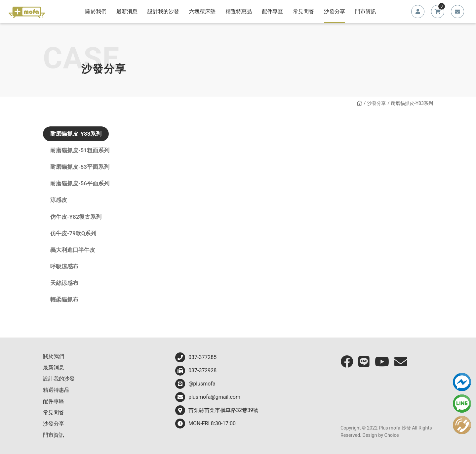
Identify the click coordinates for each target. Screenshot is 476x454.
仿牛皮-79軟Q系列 (73, 233)
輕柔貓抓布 (64, 299)
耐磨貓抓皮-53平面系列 (80, 167)
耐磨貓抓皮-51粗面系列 (80, 150)
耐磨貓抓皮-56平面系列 (80, 183)
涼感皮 (59, 200)
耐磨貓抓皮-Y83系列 (76, 134)
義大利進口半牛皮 (73, 250)
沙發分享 (377, 103)
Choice (392, 435)
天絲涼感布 (64, 283)
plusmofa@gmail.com (208, 397)
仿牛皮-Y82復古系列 (76, 217)
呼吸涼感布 (64, 266)
